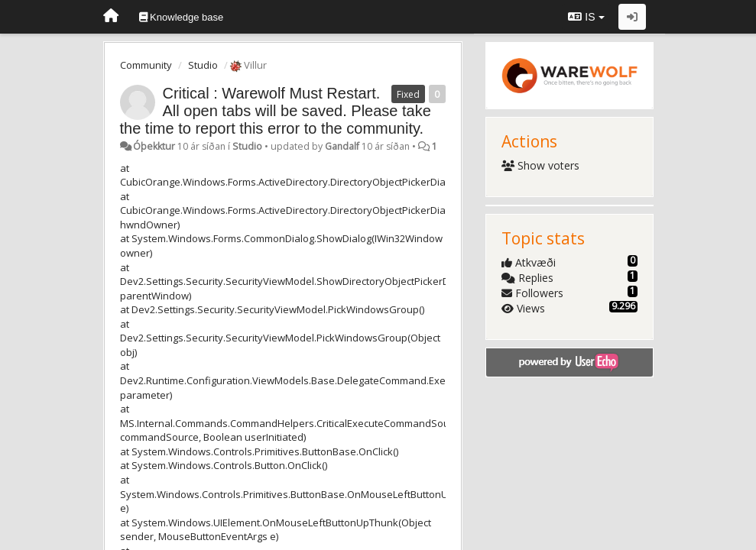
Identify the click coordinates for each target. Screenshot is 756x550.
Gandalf (342, 146)
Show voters (541, 165)
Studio (203, 65)
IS (586, 17)
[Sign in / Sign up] (632, 17)
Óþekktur (154, 146)
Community (146, 65)
